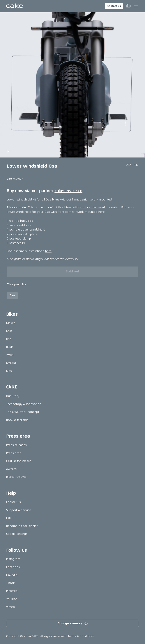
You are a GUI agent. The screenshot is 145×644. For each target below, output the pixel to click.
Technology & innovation (24, 404)
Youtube (12, 599)
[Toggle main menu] (136, 6)
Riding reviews (16, 477)
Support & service (19, 510)
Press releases (17, 445)
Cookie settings (17, 534)
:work (10, 355)
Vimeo (11, 607)
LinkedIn (12, 575)
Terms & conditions (81, 636)
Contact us (114, 6)
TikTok (11, 583)
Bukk (10, 347)
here (102, 212)
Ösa (9, 339)
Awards (11, 469)
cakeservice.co (68, 191)
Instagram (13, 559)
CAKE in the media (19, 461)
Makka (11, 323)
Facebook (13, 567)
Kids (9, 371)
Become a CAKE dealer (22, 526)
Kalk (9, 331)
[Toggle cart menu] (128, 6)
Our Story (13, 396)
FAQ (9, 518)
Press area (14, 453)
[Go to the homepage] (14, 6)
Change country (73, 623)
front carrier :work (93, 207)
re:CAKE (11, 363)
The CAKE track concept (23, 412)
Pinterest (12, 591)
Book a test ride (17, 420)
